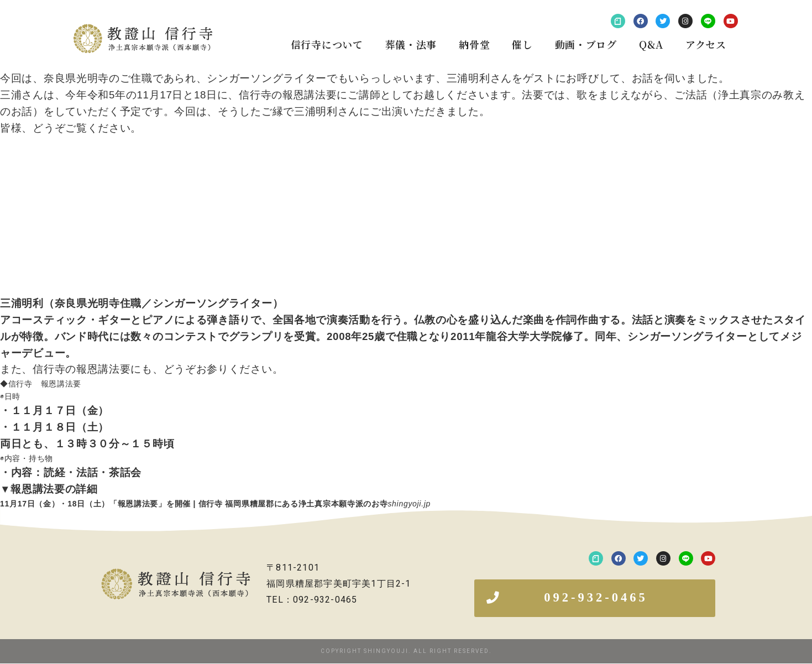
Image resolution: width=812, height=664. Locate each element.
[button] (595, 598)
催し (522, 44)
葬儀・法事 (411, 44)
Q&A (651, 44)
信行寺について (327, 44)
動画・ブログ (586, 44)
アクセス (706, 44)
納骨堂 (474, 44)
